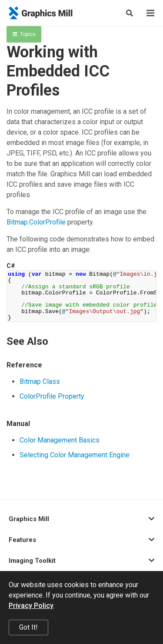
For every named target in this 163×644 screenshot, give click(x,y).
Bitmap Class (40, 381)
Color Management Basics (60, 440)
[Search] (130, 13)
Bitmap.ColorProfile (36, 222)
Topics (24, 34)
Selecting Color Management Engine (75, 455)
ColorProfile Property (52, 396)
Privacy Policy (31, 606)
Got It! (28, 627)
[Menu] (150, 13)
